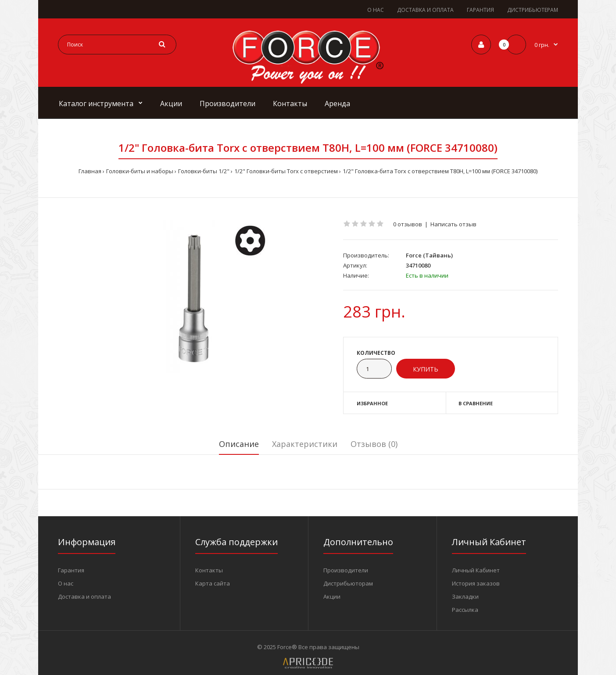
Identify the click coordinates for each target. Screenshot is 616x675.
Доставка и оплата (84, 596)
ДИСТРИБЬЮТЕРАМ (533, 10)
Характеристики (305, 444)
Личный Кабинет (476, 570)
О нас (66, 583)
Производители (346, 570)
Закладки (465, 596)
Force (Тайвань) (429, 255)
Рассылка (465, 610)
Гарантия (71, 570)
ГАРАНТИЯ (480, 10)
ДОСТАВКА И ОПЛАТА (425, 10)
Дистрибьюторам (348, 583)
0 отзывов (408, 224)
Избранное (372, 403)
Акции (332, 596)
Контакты (209, 570)
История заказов (476, 583)
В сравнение (476, 403)
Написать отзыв (453, 224)
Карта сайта (213, 583)
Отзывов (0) (374, 444)
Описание (239, 444)
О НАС (376, 10)
